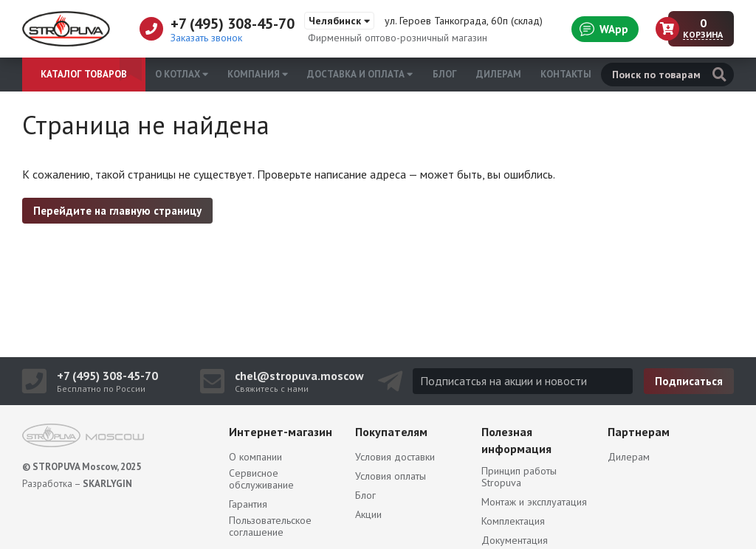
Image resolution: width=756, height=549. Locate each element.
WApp (604, 29)
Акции (368, 514)
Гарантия (248, 504)
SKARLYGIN (107, 484)
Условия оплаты (391, 476)
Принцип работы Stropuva (519, 477)
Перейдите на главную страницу (117, 211)
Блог (445, 74)
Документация (515, 540)
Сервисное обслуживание (261, 479)
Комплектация (513, 521)
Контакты (566, 74)
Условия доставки (395, 457)
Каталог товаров (84, 74)
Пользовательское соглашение (270, 526)
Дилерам (499, 74)
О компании (255, 457)
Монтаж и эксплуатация (534, 502)
